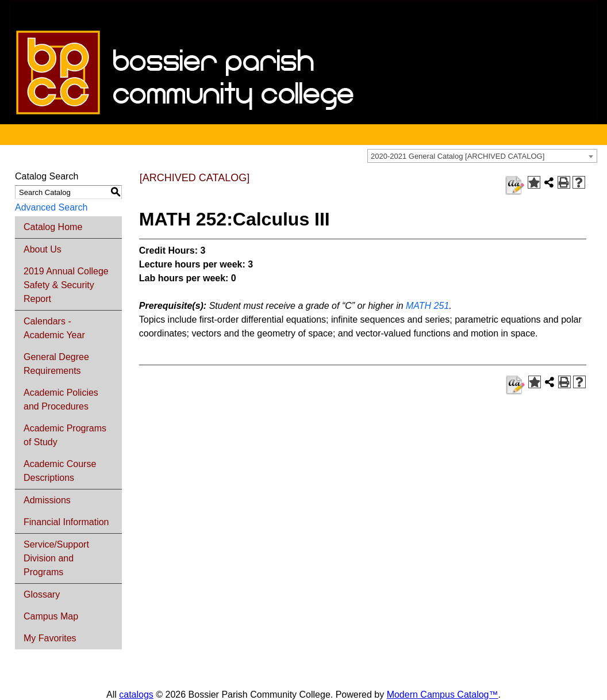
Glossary (42, 594)
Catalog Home (53, 227)
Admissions (47, 500)
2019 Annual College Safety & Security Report (66, 285)
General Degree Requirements (56, 364)
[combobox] (482, 156)
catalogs (136, 695)
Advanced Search (51, 207)
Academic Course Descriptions (60, 471)
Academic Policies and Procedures (61, 399)
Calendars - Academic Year (54, 328)
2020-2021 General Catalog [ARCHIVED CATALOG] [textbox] (458, 156)
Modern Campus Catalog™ (443, 695)
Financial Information (66, 522)
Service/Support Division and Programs (56, 558)
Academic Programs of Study (65, 435)
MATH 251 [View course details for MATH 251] (427, 306)
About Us (43, 249)
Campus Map (51, 616)
